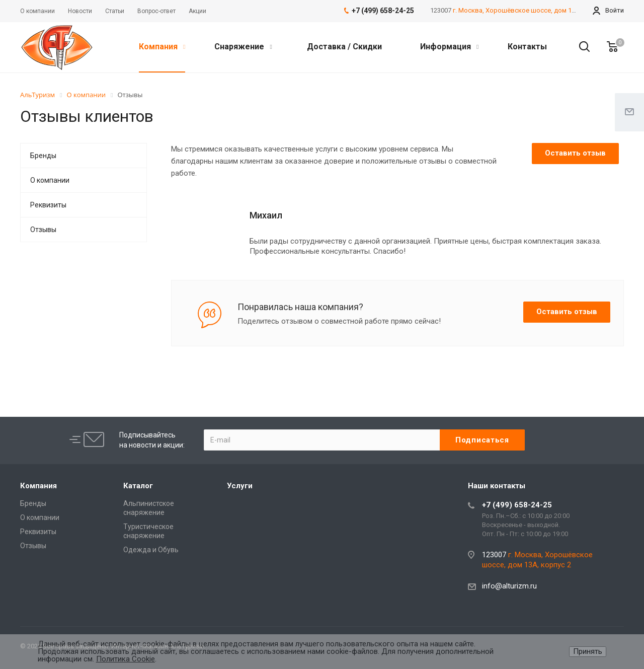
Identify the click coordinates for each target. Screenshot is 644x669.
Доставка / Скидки (344, 47)
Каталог (138, 486)
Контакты (527, 47)
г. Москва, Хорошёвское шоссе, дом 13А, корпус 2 (531, 10)
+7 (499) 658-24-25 (517, 505)
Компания (162, 47)
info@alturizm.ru (509, 586)
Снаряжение (243, 47)
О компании (50, 180)
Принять (588, 651)
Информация (449, 47)
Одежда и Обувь (151, 550)
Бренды (43, 156)
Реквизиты (48, 205)
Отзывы (43, 230)
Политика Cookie (126, 659)
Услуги (240, 486)
